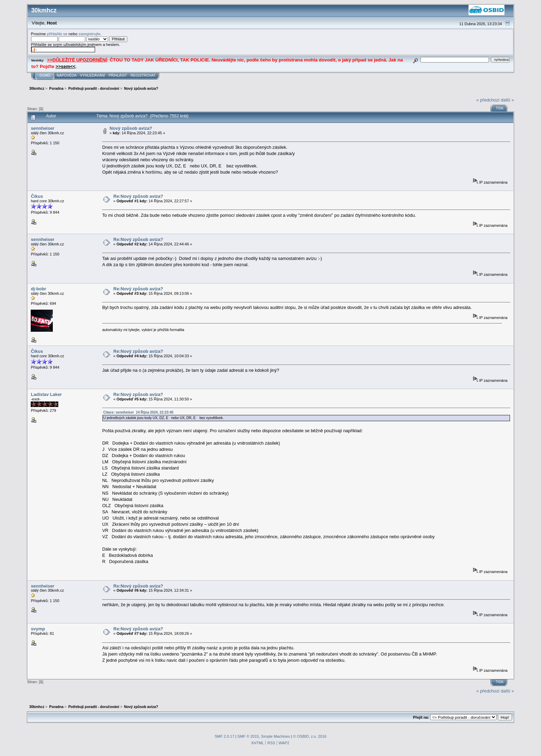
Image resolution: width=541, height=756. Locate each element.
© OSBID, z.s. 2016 (310, 736)
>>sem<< (66, 66)
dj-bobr (38, 289)
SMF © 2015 (248, 736)
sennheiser (42, 128)
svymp (38, 629)
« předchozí (488, 100)
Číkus (37, 196)
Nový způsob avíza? (131, 128)
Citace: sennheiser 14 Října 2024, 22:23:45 (138, 412)
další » (508, 100)
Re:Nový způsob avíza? (138, 196)
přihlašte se (57, 34)
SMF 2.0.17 (224, 736)
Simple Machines (275, 736)
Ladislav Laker (46, 394)
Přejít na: (421, 717)
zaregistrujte (90, 34)
